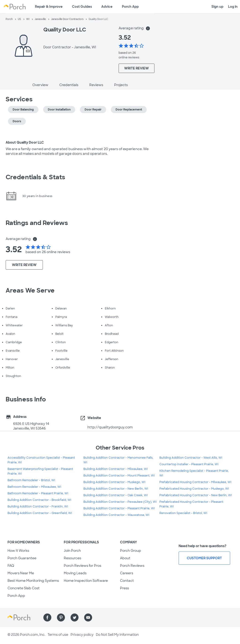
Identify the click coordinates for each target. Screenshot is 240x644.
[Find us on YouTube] (88, 617)
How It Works (18, 551)
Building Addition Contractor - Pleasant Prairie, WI (119, 508)
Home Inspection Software (86, 581)
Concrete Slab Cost (24, 588)
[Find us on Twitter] (75, 617)
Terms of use (58, 635)
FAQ (11, 566)
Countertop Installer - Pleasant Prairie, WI (189, 464)
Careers (127, 573)
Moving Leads (75, 573)
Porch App (130, 7)
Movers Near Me (21, 573)
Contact (127, 581)
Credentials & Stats (35, 177)
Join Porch (72, 551)
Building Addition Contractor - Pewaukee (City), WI (120, 502)
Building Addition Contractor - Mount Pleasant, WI (119, 476)
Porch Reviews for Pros (82, 566)
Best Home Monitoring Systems (33, 581)
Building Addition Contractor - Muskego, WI (114, 482)
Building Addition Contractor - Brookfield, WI (39, 500)
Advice (107, 7)
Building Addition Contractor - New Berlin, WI (116, 489)
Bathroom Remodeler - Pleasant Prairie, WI (38, 493)
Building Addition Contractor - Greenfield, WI (40, 513)
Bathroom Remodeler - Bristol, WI (31, 480)
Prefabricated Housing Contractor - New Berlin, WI (196, 495)
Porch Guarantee (22, 558)
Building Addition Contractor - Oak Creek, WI (116, 495)
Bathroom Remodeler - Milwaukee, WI (34, 487)
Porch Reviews (132, 566)
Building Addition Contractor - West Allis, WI (191, 458)
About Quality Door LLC (25, 142)
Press (124, 588)
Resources (72, 558)
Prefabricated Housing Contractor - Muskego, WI (194, 489)
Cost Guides (82, 7)
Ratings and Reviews (37, 223)
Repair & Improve (49, 7)
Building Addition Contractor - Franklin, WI (38, 507)
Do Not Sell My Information (117, 635)
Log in (233, 7)
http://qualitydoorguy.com (110, 427)
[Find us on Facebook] (47, 617)
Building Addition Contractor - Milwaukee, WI (116, 469)
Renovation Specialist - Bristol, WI (183, 513)
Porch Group (131, 551)
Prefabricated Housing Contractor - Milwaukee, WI (195, 482)
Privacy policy (82, 635)
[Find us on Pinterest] (61, 617)
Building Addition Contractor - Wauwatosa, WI (116, 515)
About (125, 558)
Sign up (217, 7)
